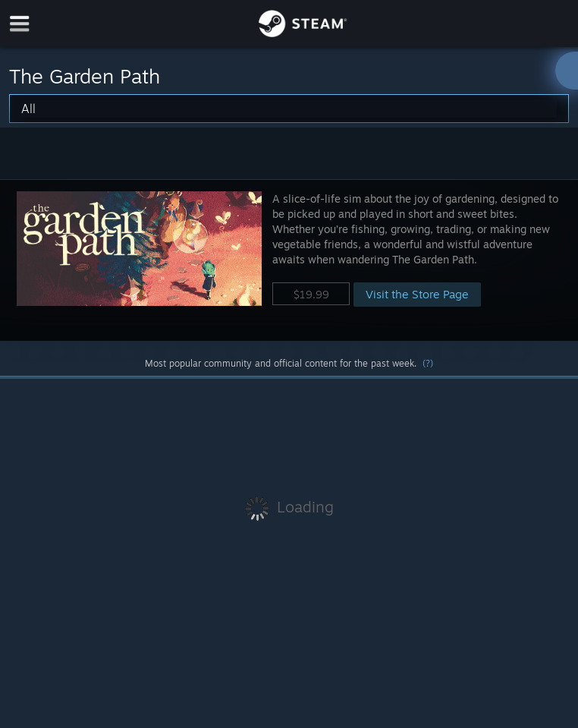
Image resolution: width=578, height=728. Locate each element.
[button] (289, 260)
